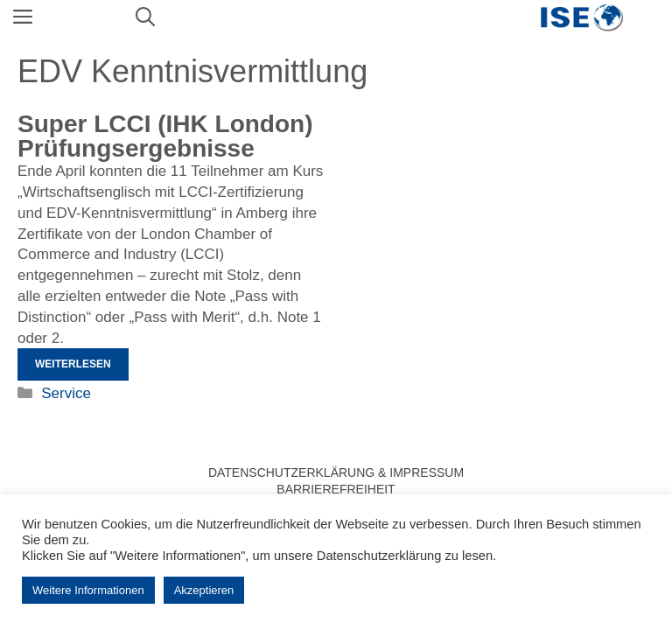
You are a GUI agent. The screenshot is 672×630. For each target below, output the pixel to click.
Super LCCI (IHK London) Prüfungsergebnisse (165, 136)
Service (66, 393)
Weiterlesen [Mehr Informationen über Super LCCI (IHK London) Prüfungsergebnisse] (73, 364)
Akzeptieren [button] (204, 590)
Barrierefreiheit (336, 489)
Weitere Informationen (88, 590)
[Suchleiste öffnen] (145, 17)
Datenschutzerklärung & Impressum (336, 472)
